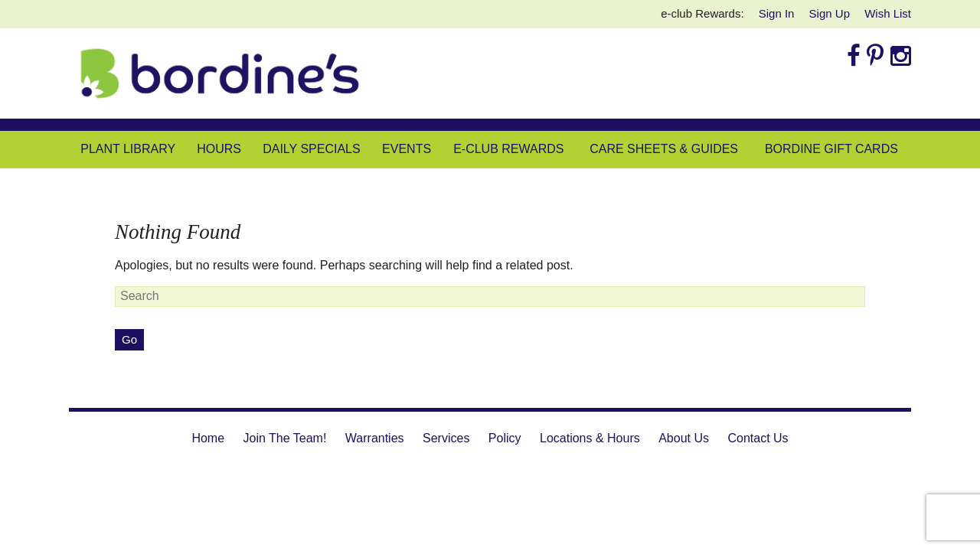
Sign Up (830, 13)
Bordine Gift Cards (831, 149)
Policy (505, 438)
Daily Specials (311, 149)
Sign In (777, 13)
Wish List (888, 13)
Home (208, 438)
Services (446, 438)
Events (407, 149)
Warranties (375, 438)
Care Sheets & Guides (664, 149)
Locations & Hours (590, 438)
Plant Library (128, 149)
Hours (219, 149)
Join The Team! (285, 438)
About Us (684, 438)
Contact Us (758, 438)
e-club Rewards (508, 149)
